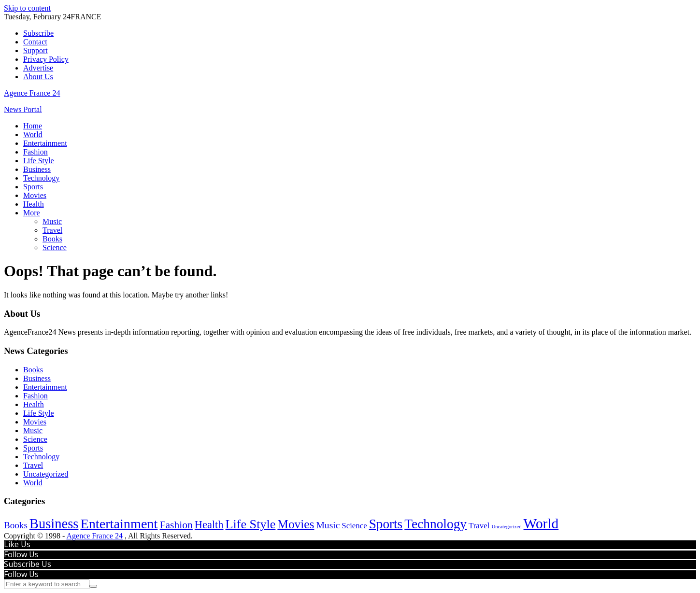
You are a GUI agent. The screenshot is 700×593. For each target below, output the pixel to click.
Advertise (38, 68)
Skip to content (27, 8)
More (32, 213)
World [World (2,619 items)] (541, 523)
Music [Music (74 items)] (328, 525)
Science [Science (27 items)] (354, 526)
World (33, 134)
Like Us (17, 544)
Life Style (39, 161)
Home (33, 126)
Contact (35, 42)
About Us (38, 77)
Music (52, 221)
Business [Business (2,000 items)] (54, 524)
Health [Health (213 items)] (209, 525)
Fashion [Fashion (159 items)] (176, 525)
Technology (41, 178)
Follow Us (21, 554)
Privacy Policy (46, 59)
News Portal (23, 109)
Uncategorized (46, 474)
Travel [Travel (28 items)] (479, 526)
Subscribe (38, 33)
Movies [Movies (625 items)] (296, 524)
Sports (33, 187)
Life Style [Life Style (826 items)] (251, 524)
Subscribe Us (28, 564)
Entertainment (45, 143)
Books (52, 239)
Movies (35, 195)
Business (37, 169)
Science (55, 247)
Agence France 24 (32, 93)
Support (36, 50)
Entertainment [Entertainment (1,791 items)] (119, 524)
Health (34, 204)
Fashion (36, 152)
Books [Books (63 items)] (16, 525)
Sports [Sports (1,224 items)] (386, 524)
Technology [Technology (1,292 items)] (436, 524)
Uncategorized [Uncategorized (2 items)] (506, 527)
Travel (52, 230)
